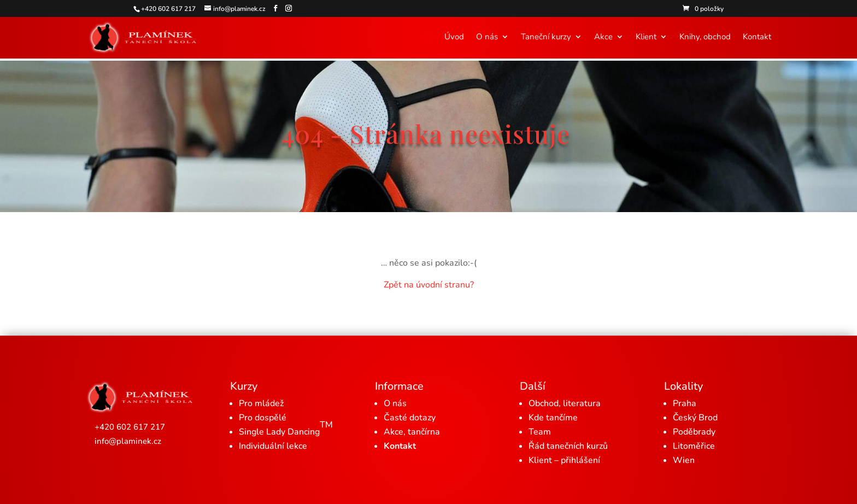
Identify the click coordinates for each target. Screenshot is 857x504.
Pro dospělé (263, 418)
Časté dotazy (410, 418)
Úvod (454, 37)
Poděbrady (694, 432)
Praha (685, 403)
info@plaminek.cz (128, 441)
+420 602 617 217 (130, 427)
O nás (487, 37)
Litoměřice (694, 446)
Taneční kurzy (546, 37)
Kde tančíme (553, 418)
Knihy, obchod (705, 37)
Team (540, 432)
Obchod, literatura (565, 403)
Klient (646, 37)
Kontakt (757, 37)
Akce (603, 37)
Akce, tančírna (412, 432)
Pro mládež (261, 403)
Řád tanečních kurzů (568, 446)
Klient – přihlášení (564, 460)
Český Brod (695, 418)
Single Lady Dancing (286, 428)
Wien (684, 460)
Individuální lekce (273, 446)
